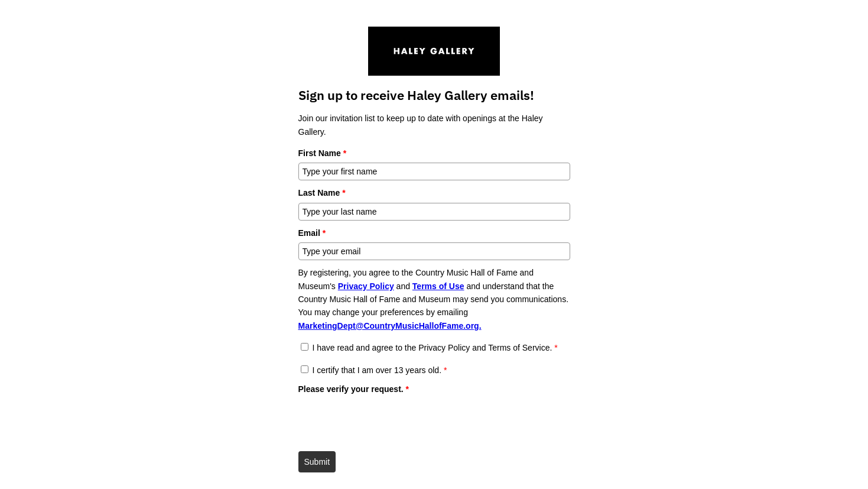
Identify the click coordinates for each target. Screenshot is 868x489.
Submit (317, 462)
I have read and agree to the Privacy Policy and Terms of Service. (435, 348)
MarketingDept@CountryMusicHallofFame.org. (390, 326)
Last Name (322, 193)
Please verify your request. (354, 389)
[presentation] (388, 422)
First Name (323, 153)
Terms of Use (438, 286)
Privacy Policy (366, 286)
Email (312, 233)
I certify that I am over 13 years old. (379, 370)
